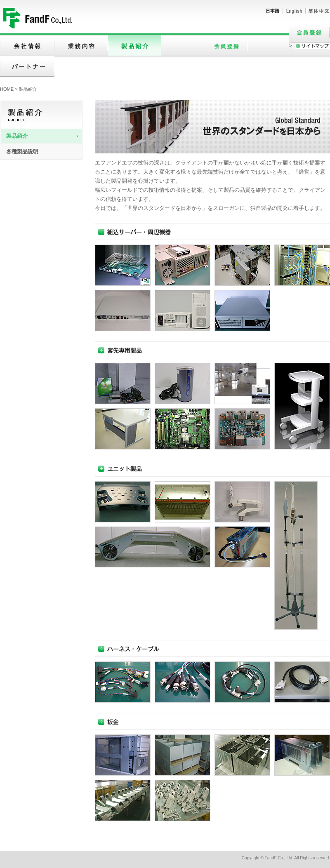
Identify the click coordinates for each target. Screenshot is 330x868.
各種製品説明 (22, 152)
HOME (7, 89)
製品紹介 (17, 136)
